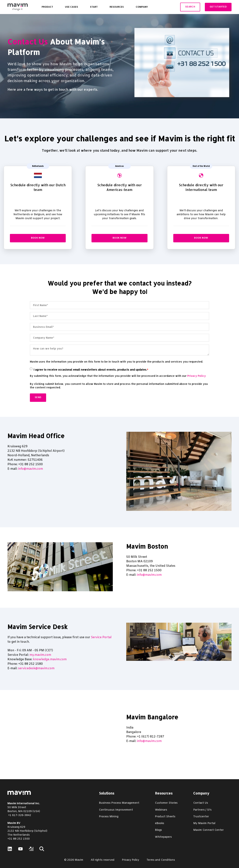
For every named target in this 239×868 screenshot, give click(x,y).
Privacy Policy (197, 376)
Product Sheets (165, 817)
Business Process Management (119, 803)
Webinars (161, 810)
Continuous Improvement (116, 810)
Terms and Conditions (161, 860)
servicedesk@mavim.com (36, 668)
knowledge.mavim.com (50, 659)
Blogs (158, 830)
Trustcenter (201, 817)
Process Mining (109, 817)
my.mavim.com (40, 655)
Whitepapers (163, 837)
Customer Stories (166, 803)
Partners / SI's (202, 810)
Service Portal (101, 637)
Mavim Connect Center (208, 830)
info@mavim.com (31, 469)
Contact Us (28, 42)
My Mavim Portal (204, 823)
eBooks (160, 823)
